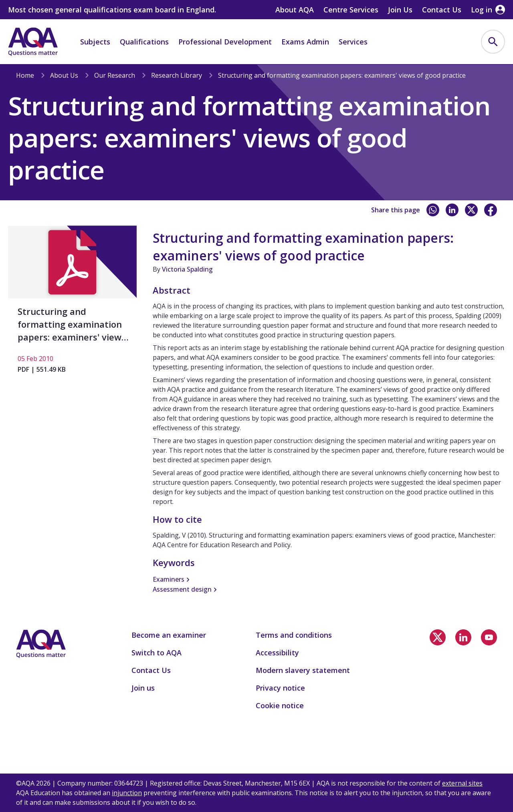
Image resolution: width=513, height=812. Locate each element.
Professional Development (225, 42)
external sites (462, 783)
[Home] (33, 42)
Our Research (115, 75)
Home (25, 75)
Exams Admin (305, 42)
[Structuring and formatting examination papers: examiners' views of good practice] (72, 303)
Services (353, 42)
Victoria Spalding (187, 269)
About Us (64, 75)
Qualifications (144, 42)
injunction (127, 793)
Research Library (177, 75)
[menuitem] (493, 42)
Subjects (95, 42)
